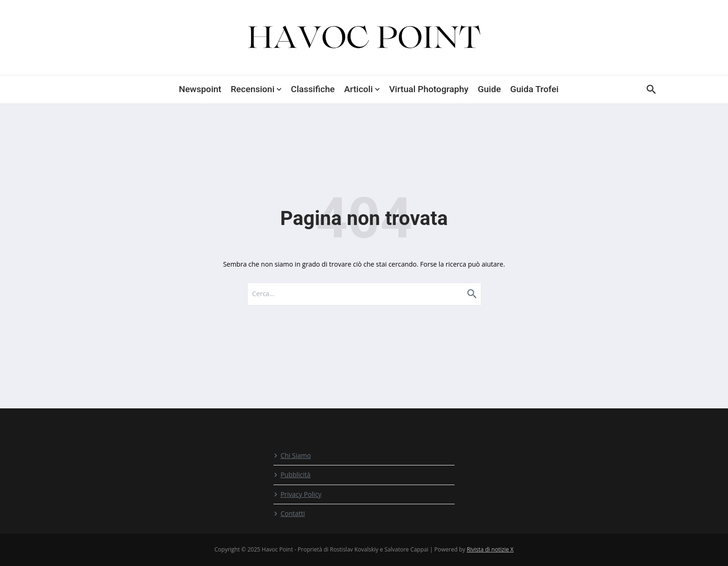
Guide (489, 89)
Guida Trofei (534, 89)
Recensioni (256, 89)
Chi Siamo (292, 455)
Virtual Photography (429, 89)
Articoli (362, 89)
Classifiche (313, 89)
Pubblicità (292, 475)
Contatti (289, 513)
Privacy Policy (297, 494)
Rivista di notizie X (490, 549)
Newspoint (200, 89)
